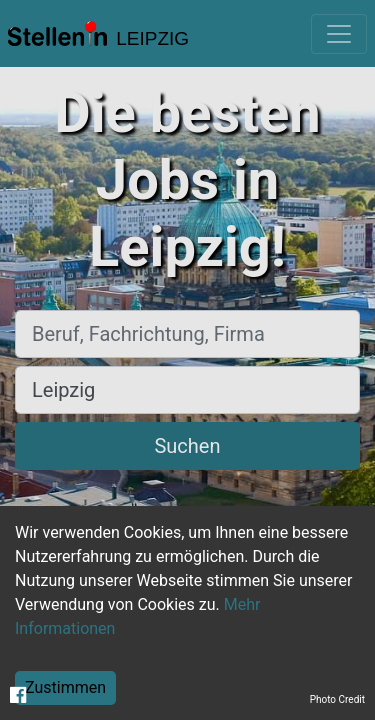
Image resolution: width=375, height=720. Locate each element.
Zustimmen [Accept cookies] (65, 687)
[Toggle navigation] (339, 34)
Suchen (187, 446)
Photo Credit (337, 699)
